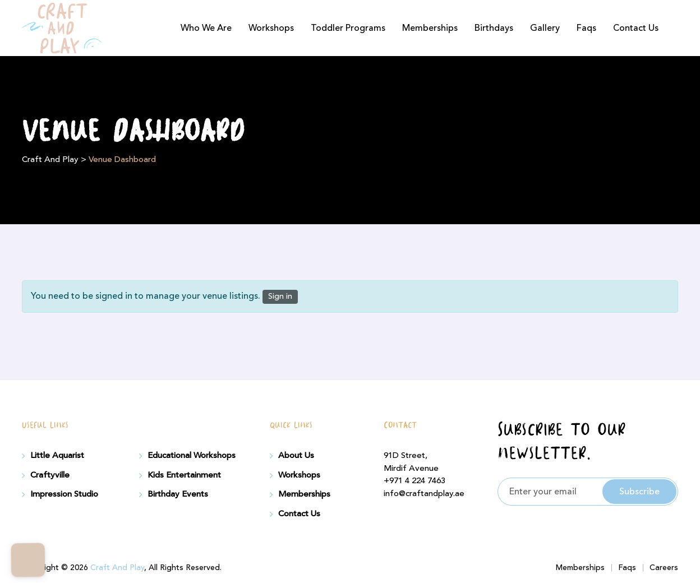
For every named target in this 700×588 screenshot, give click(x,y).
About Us (296, 456)
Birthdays (494, 28)
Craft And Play (117, 568)
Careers (664, 568)
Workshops (271, 28)
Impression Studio (64, 494)
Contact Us (636, 28)
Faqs (586, 28)
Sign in (280, 297)
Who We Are (206, 28)
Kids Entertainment (184, 475)
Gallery (545, 28)
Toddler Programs (348, 28)
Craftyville (50, 475)
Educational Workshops (192, 456)
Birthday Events (178, 494)
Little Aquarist (57, 456)
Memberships (430, 28)
